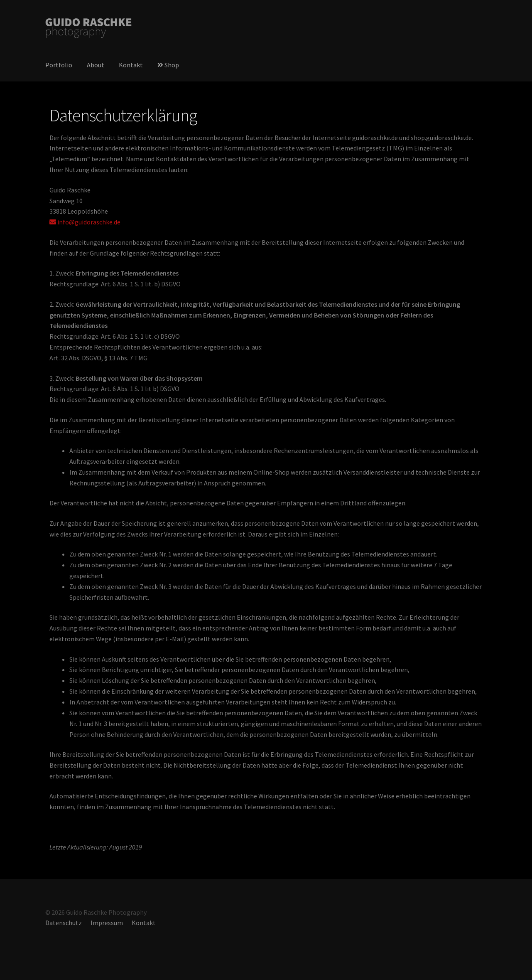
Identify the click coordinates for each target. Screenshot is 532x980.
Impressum (107, 923)
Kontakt (131, 65)
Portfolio (59, 65)
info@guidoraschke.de (85, 222)
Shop (168, 65)
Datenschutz (64, 923)
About (96, 65)
